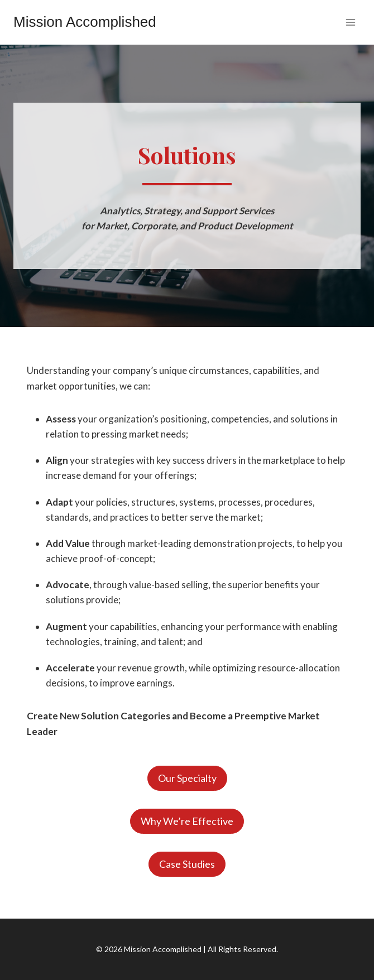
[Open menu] (350, 22)
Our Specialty (187, 778)
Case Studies (187, 864)
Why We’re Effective (187, 821)
